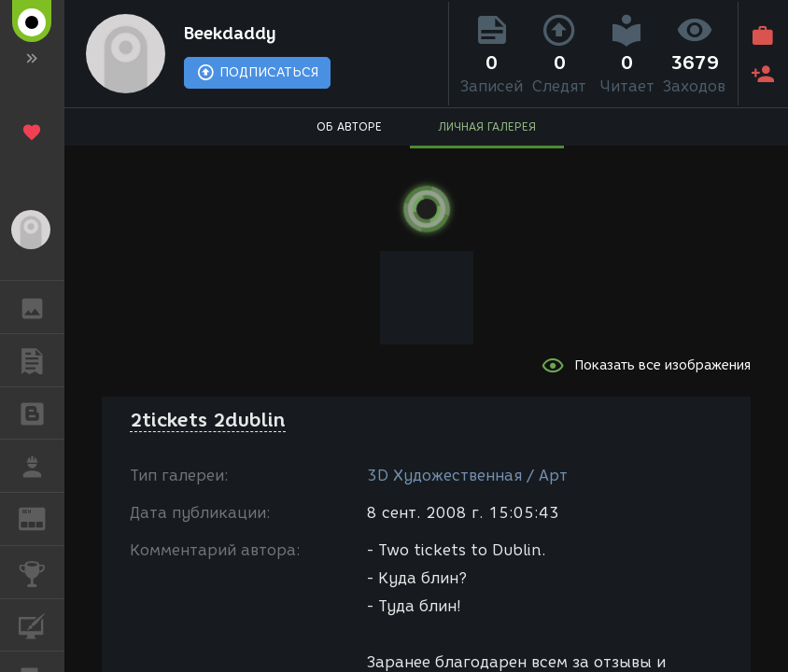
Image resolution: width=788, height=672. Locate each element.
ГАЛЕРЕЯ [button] (42, 307)
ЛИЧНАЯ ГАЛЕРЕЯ (487, 126)
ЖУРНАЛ (42, 518)
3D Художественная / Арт (467, 476)
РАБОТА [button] (42, 466)
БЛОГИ (42, 412)
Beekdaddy (230, 34)
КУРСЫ (42, 624)
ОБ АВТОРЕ (349, 126)
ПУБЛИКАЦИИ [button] (42, 360)
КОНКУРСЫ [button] (42, 572)
